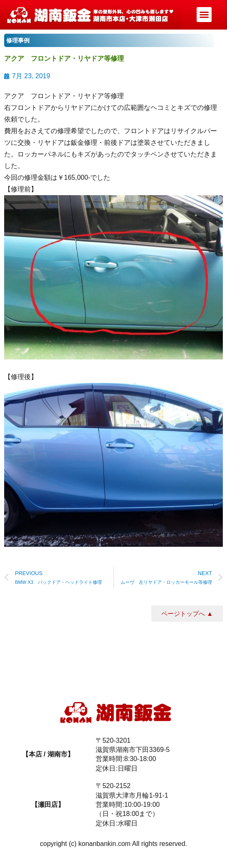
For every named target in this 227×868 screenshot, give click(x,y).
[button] (204, 15)
